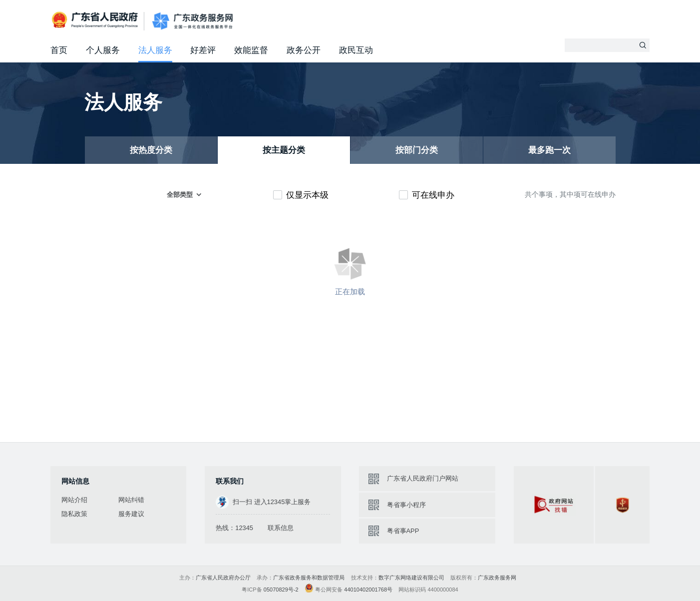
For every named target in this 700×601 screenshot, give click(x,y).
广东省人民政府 (96, 20)
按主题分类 (284, 150)
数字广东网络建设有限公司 (411, 578)
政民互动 (356, 50)
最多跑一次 (549, 150)
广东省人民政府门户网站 (423, 478)
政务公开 (304, 50)
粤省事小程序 (406, 505)
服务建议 (131, 514)
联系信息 (281, 528)
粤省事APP (403, 531)
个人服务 (103, 50)
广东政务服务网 (192, 21)
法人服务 (155, 50)
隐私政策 (74, 514)
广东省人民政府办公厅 (223, 578)
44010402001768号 (368, 590)
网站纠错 (131, 500)
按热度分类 (151, 150)
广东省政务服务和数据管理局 (309, 578)
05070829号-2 (281, 590)
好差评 (203, 50)
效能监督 (251, 50)
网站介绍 (74, 500)
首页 (59, 50)
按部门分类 (417, 150)
